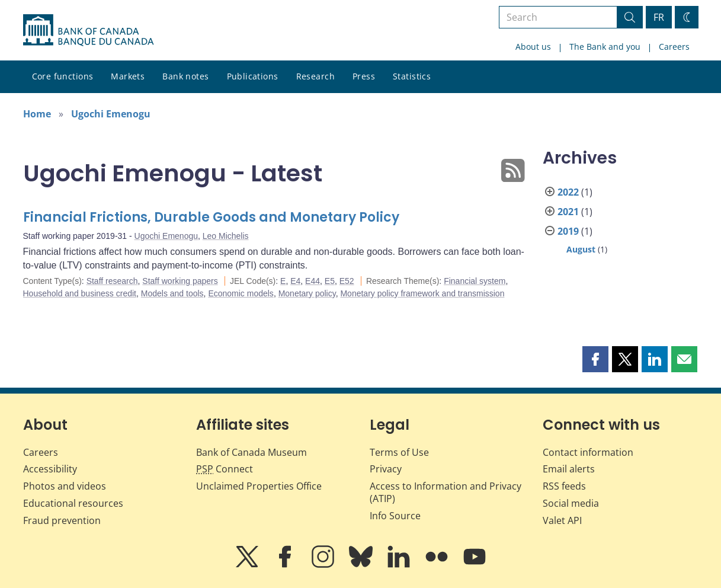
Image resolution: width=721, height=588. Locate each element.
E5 (330, 281)
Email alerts (569, 469)
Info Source (395, 516)
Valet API (562, 520)
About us (533, 47)
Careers (674, 47)
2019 (568, 231)
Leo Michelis (226, 236)
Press (364, 76)
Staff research (112, 281)
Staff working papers (180, 281)
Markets (128, 76)
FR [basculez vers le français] (659, 17)
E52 (347, 281)
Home (37, 114)
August (581, 249)
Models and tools (172, 293)
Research (315, 76)
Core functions (63, 76)
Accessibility (50, 469)
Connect (225, 469)
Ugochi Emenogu (111, 114)
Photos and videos (65, 486)
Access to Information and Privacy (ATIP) (446, 492)
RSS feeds (564, 486)
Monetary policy (307, 293)
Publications (253, 76)
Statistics (412, 76)
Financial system (475, 281)
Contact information (588, 452)
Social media (571, 503)
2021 (568, 212)
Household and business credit (80, 293)
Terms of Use (399, 452)
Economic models (241, 293)
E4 (295, 281)
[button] (595, 359)
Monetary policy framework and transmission (422, 293)
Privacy (386, 469)
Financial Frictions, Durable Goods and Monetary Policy (211, 217)
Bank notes (185, 76)
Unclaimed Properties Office (259, 486)
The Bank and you (605, 47)
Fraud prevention (62, 520)
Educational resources (73, 503)
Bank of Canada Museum (251, 452)
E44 (313, 281)
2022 (568, 192)
